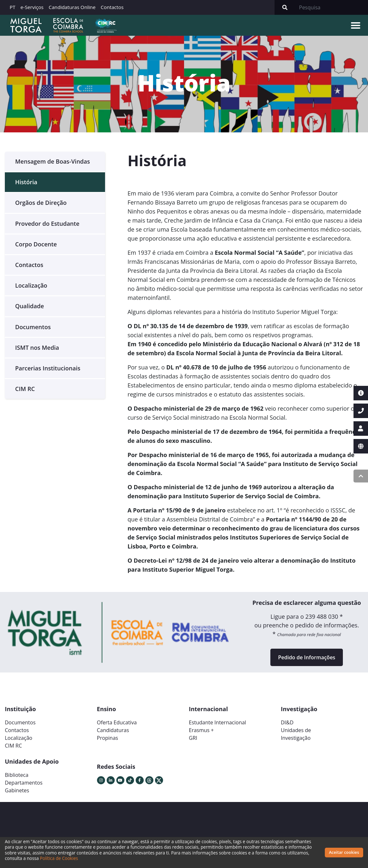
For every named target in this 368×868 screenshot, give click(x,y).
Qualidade (29, 306)
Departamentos (24, 783)
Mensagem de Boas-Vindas (53, 161)
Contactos (112, 7)
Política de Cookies (59, 858)
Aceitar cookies (344, 852)
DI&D (287, 722)
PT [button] (13, 7)
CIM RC (25, 389)
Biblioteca (17, 775)
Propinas (108, 738)
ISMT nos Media (37, 348)
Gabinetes (17, 790)
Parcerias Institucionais (48, 368)
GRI (193, 738)
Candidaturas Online (72, 7)
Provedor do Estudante (47, 224)
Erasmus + (201, 730)
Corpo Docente (36, 244)
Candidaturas (113, 730)
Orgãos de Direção (41, 203)
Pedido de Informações (307, 657)
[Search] (332, 7)
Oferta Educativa (117, 722)
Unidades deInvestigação (296, 734)
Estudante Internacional (218, 722)
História (26, 182)
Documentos (33, 327)
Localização (31, 285)
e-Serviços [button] (32, 7)
